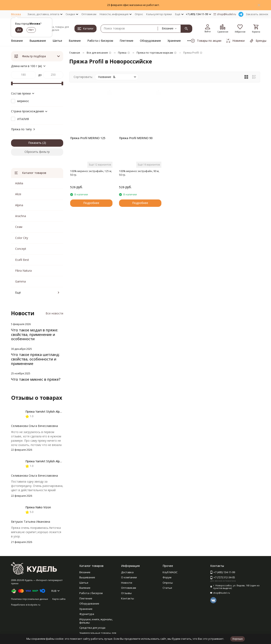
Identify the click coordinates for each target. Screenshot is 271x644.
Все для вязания (97, 53)
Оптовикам (89, 14)
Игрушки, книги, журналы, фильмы (96, 621)
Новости (127, 583)
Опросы (168, 583)
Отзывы (126, 593)
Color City (22, 238)
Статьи (167, 588)
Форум (167, 577)
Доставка (127, 572)
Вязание (17, 41)
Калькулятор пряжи (159, 14)
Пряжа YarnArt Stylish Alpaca (45, 412)
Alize (18, 194)
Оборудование (150, 41)
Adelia (19, 183)
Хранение (174, 41)
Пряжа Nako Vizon (38, 507)
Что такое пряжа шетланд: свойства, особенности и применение (35, 359)
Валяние (75, 41)
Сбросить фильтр (37, 152)
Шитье (57, 41)
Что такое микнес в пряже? (36, 379)
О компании (129, 577)
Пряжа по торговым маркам (155, 53)
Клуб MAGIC (170, 572)
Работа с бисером (100, 41)
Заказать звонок (257, 14)
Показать (35, 143)
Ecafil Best (22, 260)
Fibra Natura (23, 271)
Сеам (19, 227)
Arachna (21, 216)
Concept (21, 249)
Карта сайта (59, 599)
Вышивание (38, 41)
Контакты (128, 598)
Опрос (139, 14)
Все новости (54, 313)
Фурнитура (87, 614)
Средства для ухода (92, 628)
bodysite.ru (34, 605)
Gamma (20, 281)
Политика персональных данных (30, 599)
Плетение (127, 41)
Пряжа (122, 53)
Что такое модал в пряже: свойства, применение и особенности (35, 334)
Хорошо (238, 639)
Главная (75, 53)
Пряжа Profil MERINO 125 (88, 138)
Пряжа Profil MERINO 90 (136, 138)
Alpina (19, 205)
